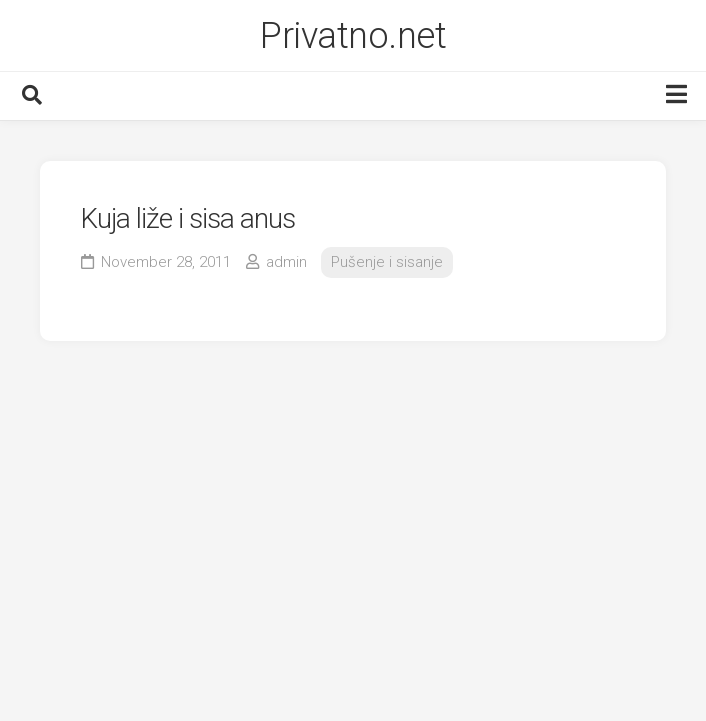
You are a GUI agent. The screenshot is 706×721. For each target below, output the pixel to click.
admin (286, 262)
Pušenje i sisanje (387, 262)
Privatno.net (353, 36)
